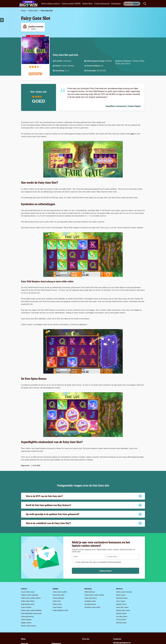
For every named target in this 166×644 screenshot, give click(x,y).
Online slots (57, 601)
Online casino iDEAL (28, 601)
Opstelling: (60, 71)
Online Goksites (26, 620)
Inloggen (136, 4)
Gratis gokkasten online (61, 610)
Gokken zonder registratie (30, 595)
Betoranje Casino (122, 598)
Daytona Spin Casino (123, 610)
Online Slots (87, 4)
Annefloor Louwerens (36, 26)
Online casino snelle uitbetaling (31, 610)
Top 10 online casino (28, 592)
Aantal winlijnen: (94, 66)
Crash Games (57, 607)
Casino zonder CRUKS (71, 4)
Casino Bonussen (102, 4)
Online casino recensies (124, 592)
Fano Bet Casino (122, 617)
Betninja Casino (121, 623)
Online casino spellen (60, 592)
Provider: (59, 61)
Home (23, 11)
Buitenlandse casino (28, 604)
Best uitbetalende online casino (31, 613)
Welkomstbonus (90, 592)
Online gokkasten (59, 598)
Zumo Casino (121, 601)
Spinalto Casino (121, 604)
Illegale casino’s (26, 623)
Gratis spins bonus (91, 598)
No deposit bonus (90, 604)
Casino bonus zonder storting (94, 595)
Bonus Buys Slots (59, 595)
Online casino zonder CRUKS (31, 598)
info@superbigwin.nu (122, 643)
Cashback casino (90, 601)
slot (132, 134)
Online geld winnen (27, 617)
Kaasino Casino (121, 613)
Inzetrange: (92, 71)
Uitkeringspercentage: (96, 61)
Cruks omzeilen (26, 607)
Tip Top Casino (121, 620)
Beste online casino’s (51, 4)
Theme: (58, 66)
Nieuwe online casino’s (29, 626)
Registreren (128, 4)
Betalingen (116, 4)
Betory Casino (121, 595)
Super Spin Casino (122, 607)
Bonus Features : (125, 61)
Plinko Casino (57, 604)
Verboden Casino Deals (92, 607)
